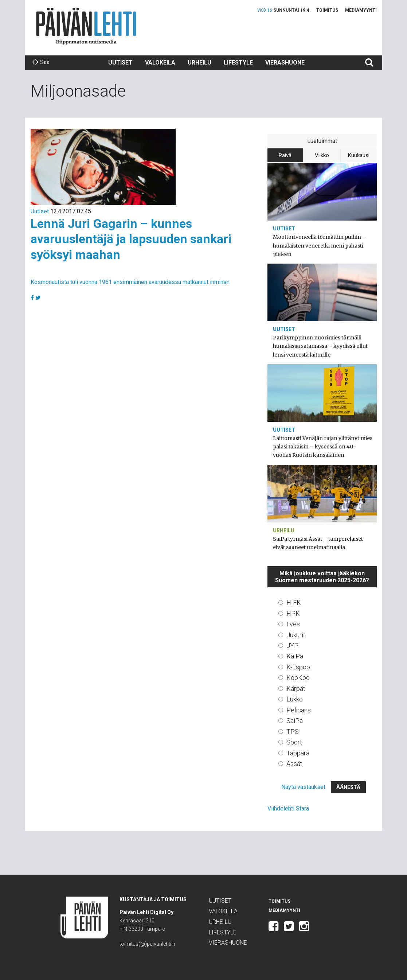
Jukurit (296, 635)
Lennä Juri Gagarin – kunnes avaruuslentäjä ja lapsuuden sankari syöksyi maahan (131, 239)
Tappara (298, 753)
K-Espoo (298, 667)
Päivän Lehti (86, 26)
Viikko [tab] (322, 155)
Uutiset (120, 63)
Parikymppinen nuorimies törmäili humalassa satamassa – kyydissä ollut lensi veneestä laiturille (320, 346)
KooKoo (298, 678)
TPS (293, 732)
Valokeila (160, 63)
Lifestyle (238, 63)
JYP (292, 645)
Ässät (294, 764)
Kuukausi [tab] (359, 155)
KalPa (295, 656)
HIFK (294, 602)
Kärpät (296, 689)
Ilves (293, 624)
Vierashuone (285, 63)
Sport (294, 742)
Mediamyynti (361, 10)
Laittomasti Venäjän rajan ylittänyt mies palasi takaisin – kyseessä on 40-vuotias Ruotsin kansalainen (323, 447)
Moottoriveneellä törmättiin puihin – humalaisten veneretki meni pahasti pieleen (320, 245)
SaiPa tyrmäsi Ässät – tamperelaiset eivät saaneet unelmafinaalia (318, 543)
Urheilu (199, 63)
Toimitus (327, 10)
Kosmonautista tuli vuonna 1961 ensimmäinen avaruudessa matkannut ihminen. (131, 282)
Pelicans (299, 710)
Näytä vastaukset (303, 787)
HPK (293, 613)
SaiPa (295, 721)
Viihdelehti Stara (288, 808)
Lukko (295, 699)
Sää (41, 62)
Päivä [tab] (285, 155)
